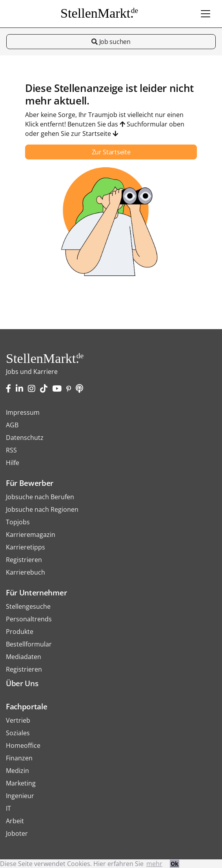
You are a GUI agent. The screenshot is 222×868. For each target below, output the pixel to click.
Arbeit (15, 821)
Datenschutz (25, 438)
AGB (12, 425)
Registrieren (24, 560)
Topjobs (18, 522)
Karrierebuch (25, 572)
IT (8, 808)
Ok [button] (175, 863)
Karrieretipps (25, 547)
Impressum (23, 412)
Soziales (18, 733)
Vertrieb (18, 720)
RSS (11, 450)
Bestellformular (29, 644)
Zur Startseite (111, 152)
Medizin (17, 771)
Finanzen (19, 758)
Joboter (17, 833)
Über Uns (22, 683)
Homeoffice (23, 745)
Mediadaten (24, 657)
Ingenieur (20, 796)
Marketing (21, 783)
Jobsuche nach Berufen (40, 497)
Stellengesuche (28, 606)
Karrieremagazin (31, 535)
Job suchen (111, 42)
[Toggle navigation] (206, 14)
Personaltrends (29, 619)
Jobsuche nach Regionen (42, 509)
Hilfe (13, 463)
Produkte (20, 632)
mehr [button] (154, 864)
